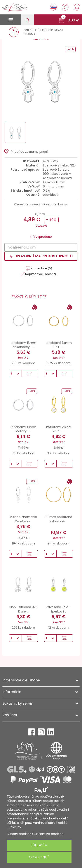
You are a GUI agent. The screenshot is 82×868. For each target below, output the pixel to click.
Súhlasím (39, 845)
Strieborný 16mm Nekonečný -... (23, 345)
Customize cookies (48, 834)
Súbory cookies (19, 834)
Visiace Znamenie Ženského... (23, 519)
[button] (69, 20)
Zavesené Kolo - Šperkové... (58, 609)
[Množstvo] (15, 374)
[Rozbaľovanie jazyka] (53, 7)
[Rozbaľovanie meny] (65, 7)
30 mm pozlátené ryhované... (58, 519)
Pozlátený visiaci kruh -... (59, 429)
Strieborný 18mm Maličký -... (23, 429)
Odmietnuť (39, 857)
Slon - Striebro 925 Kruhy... (23, 609)
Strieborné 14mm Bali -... (59, 345)
